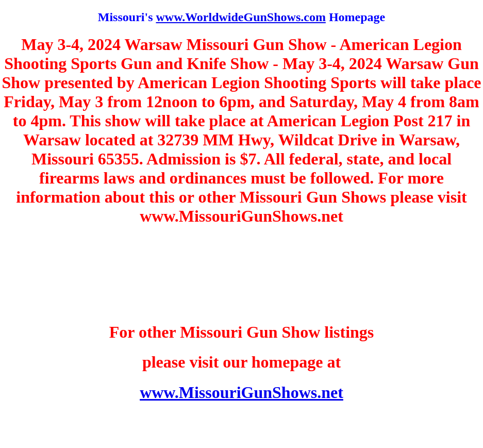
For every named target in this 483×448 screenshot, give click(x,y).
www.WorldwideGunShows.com (240, 17)
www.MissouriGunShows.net (241, 392)
